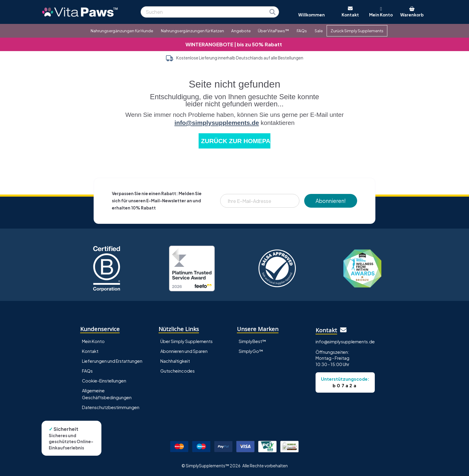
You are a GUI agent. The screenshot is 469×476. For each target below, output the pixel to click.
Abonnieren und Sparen (184, 351)
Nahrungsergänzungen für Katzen (192, 31)
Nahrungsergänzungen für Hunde (122, 31)
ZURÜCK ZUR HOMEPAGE (236, 141)
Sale (319, 31)
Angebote (241, 31)
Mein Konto (93, 341)
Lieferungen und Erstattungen (112, 361)
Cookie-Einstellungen (104, 381)
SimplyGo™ (251, 351)
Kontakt (90, 351)
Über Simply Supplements (186, 341)
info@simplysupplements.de (217, 123)
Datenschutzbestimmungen (111, 407)
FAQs (302, 31)
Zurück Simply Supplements (357, 31)
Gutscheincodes (178, 371)
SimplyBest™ (252, 341)
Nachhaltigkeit (175, 361)
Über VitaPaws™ (273, 31)
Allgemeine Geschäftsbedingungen (107, 394)
